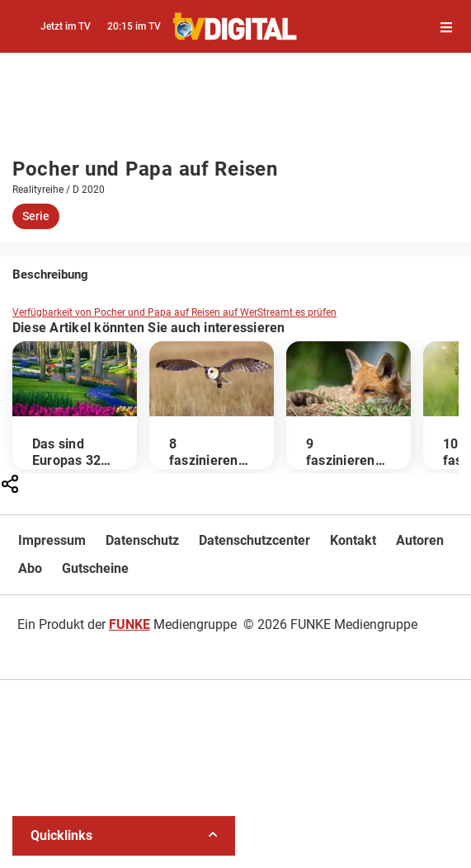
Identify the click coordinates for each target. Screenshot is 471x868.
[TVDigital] (235, 26)
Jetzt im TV (66, 26)
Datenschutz (142, 540)
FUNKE (130, 624)
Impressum (52, 540)
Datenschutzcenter (254, 540)
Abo (30, 568)
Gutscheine (95, 568)
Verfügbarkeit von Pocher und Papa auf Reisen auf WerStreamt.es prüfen (174, 312)
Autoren (420, 540)
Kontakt (353, 540)
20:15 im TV (134, 26)
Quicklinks (124, 835)
